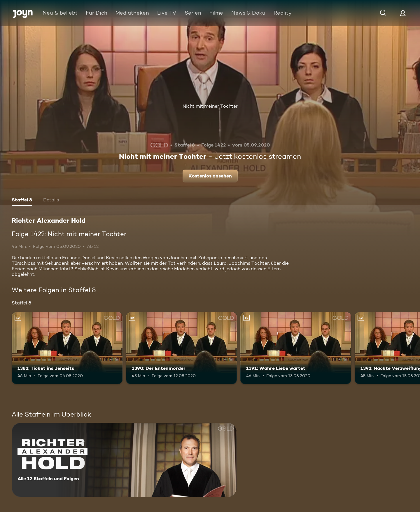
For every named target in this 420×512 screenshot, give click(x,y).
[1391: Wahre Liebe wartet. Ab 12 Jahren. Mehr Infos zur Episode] (296, 348)
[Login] (403, 13)
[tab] (22, 201)
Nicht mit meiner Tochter (210, 106)
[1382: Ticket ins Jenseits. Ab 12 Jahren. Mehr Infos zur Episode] (67, 348)
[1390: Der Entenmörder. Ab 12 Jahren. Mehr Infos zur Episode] (181, 348)
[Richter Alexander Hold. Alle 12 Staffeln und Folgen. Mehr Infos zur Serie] (124, 460)
